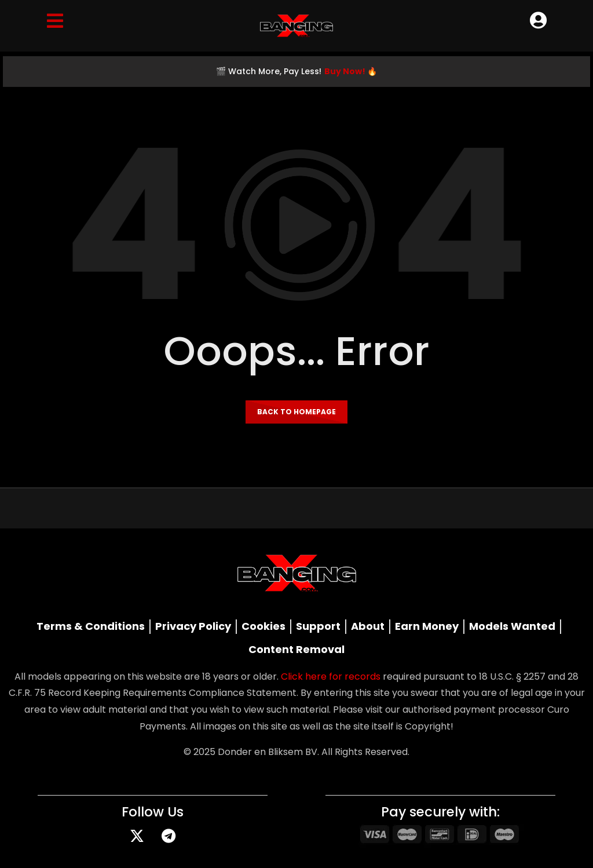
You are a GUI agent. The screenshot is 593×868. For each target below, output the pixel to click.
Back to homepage (296, 412)
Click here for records (331, 676)
